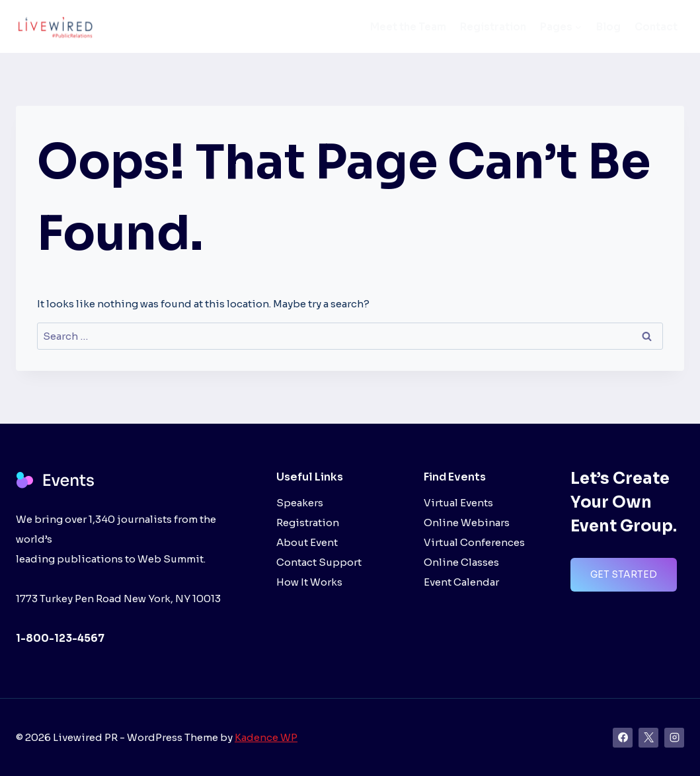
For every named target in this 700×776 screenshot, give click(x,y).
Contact (656, 27)
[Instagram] (674, 738)
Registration (493, 27)
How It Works (309, 582)
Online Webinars (467, 523)
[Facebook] (623, 738)
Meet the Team (408, 27)
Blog (608, 27)
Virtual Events (458, 503)
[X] (648, 738)
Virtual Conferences (474, 542)
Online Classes (461, 562)
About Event (307, 542)
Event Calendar (461, 582)
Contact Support (319, 562)
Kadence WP (266, 737)
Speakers (300, 503)
